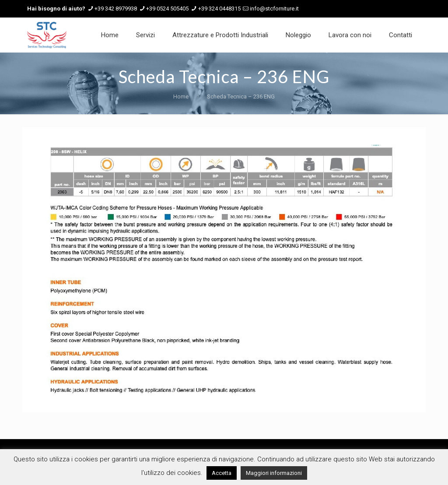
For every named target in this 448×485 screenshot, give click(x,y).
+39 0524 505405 (167, 9)
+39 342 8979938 (116, 9)
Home (181, 97)
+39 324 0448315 (219, 9)
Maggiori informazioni (274, 473)
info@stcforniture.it (274, 9)
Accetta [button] (222, 473)
